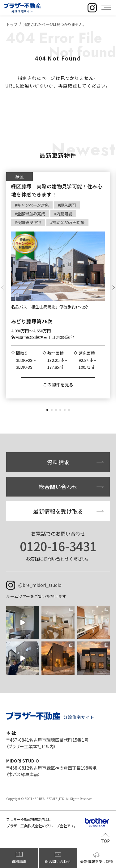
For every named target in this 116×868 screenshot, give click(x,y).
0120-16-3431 (58, 546)
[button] (47, 410)
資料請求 (58, 462)
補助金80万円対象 (69, 222)
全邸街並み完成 (31, 214)
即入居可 (68, 205)
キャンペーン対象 (33, 205)
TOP (105, 841)
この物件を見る (58, 385)
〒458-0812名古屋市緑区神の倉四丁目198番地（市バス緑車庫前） (52, 771)
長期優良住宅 (29, 222)
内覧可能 (64, 214)
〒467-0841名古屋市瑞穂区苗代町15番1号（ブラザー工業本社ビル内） (47, 743)
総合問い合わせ (58, 487)
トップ (12, 24)
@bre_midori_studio (40, 585)
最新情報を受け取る (58, 511)
